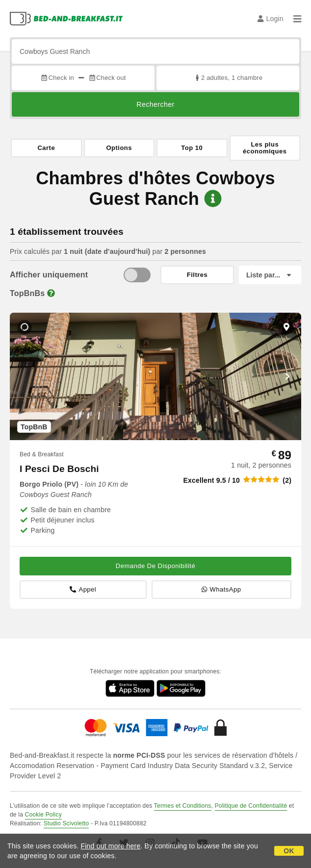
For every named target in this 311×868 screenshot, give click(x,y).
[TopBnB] (137, 275)
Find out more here (111, 846)
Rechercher (155, 104)
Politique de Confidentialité (251, 806)
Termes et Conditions (183, 806)
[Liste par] (270, 275)
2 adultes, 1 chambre (228, 78)
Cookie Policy (43, 815)
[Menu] (297, 19)
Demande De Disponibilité (155, 566)
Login (271, 19)
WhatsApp (221, 589)
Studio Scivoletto (66, 823)
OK (289, 851)
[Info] (51, 293)
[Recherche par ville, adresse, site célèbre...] (155, 51)
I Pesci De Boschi (59, 469)
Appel (83, 589)
